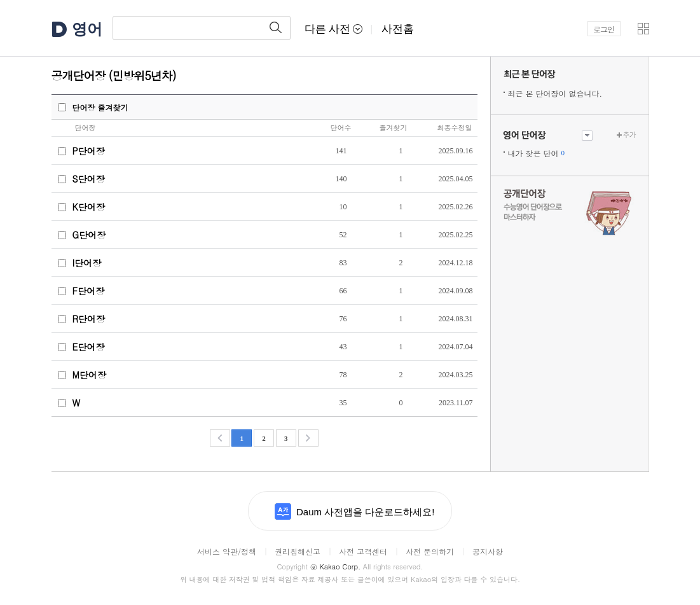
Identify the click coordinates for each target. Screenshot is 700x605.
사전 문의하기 (430, 551)
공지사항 (488, 551)
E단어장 (89, 347)
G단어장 (89, 235)
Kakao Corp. (335, 567)
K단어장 (89, 207)
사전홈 (398, 29)
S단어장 (89, 179)
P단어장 (89, 151)
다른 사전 (334, 29)
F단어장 (88, 291)
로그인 (604, 29)
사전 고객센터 (363, 551)
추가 (629, 135)
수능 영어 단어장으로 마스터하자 (570, 211)
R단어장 (89, 319)
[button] (643, 29)
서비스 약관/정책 (227, 551)
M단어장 (89, 375)
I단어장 (87, 263)
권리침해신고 (298, 551)
